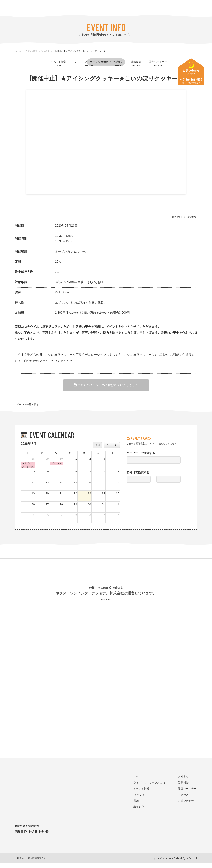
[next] (116, 450)
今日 (97, 450)
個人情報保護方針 (37, 863)
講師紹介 (136, 63)
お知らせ (183, 781)
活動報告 (118, 63)
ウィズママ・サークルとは (90, 63)
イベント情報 (59, 63)
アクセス (183, 799)
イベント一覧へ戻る (27, 407)
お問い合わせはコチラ (191, 72)
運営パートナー (158, 63)
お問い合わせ (186, 806)
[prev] (108, 450)
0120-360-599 (35, 836)
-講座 (136, 806)
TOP (136, 781)
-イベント (139, 799)
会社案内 (19, 863)
